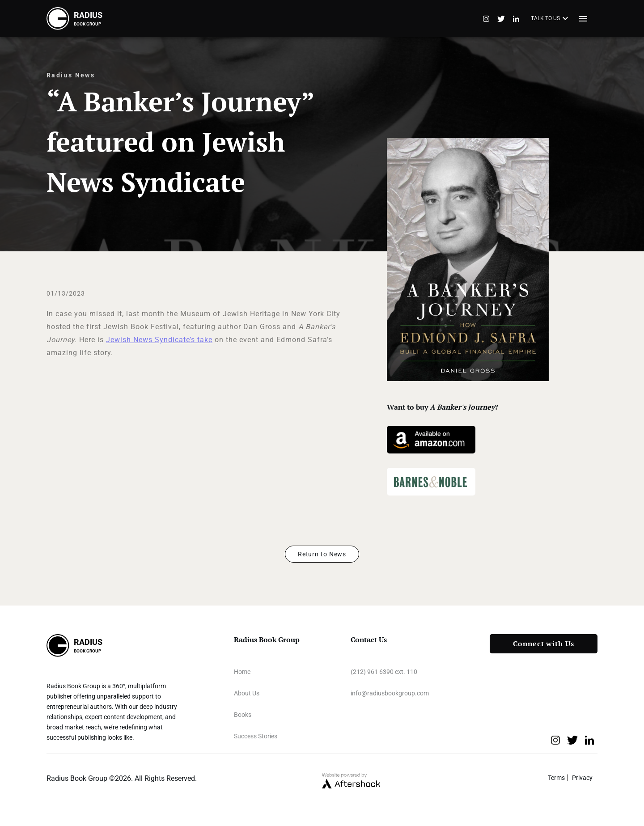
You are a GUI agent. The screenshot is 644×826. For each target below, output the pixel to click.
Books (243, 715)
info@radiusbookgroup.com (390, 693)
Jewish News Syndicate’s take (159, 340)
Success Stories (256, 736)
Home (242, 672)
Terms (556, 778)
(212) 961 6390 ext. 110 (384, 672)
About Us (247, 693)
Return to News (322, 554)
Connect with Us (544, 644)
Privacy (582, 778)
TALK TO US (551, 19)
